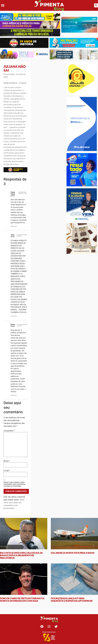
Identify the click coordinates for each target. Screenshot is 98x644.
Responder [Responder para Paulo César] (14, 226)
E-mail (7, 471)
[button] (3, 5)
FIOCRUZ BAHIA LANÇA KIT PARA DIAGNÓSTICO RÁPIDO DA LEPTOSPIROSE (72, 600)
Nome (7, 461)
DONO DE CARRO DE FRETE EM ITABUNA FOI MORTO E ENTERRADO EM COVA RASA (22, 600)
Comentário (9, 431)
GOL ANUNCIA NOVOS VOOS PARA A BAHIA (73, 553)
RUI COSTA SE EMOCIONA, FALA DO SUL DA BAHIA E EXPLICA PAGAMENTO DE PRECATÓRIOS (21, 555)
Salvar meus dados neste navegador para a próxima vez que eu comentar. (14, 484)
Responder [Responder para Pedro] (14, 395)
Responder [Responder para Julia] (14, 316)
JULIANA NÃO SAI (15, 68)
